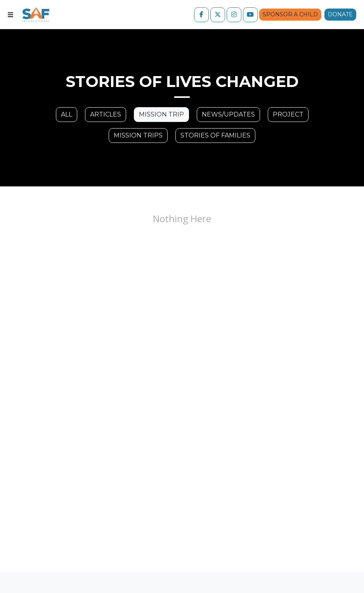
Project (288, 114)
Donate (340, 14)
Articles (106, 114)
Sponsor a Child (290, 14)
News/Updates (228, 114)
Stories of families (215, 135)
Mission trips (138, 135)
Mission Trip (161, 114)
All (67, 114)
